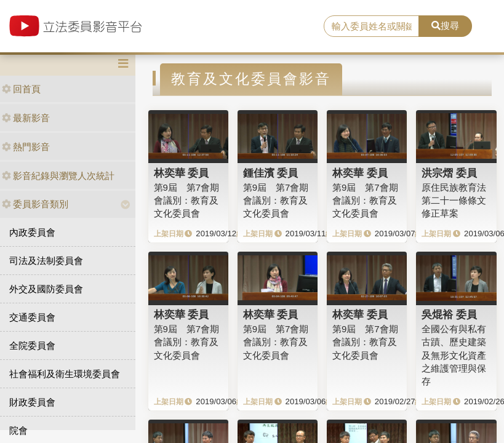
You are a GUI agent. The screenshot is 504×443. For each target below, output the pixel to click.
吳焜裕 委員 (449, 314)
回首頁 (21, 89)
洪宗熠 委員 (449, 173)
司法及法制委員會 (46, 261)
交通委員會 (32, 317)
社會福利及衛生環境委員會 (65, 374)
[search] (371, 26)
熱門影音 (26, 147)
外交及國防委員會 (46, 289)
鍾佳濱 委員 (271, 173)
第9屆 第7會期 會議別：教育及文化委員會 (187, 201)
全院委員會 (32, 345)
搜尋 (445, 26)
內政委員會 (32, 232)
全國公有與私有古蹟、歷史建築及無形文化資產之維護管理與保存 (454, 355)
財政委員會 (32, 402)
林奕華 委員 (182, 173)
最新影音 (26, 118)
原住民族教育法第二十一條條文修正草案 (454, 201)
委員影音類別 (35, 204)
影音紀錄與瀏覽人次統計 (58, 176)
